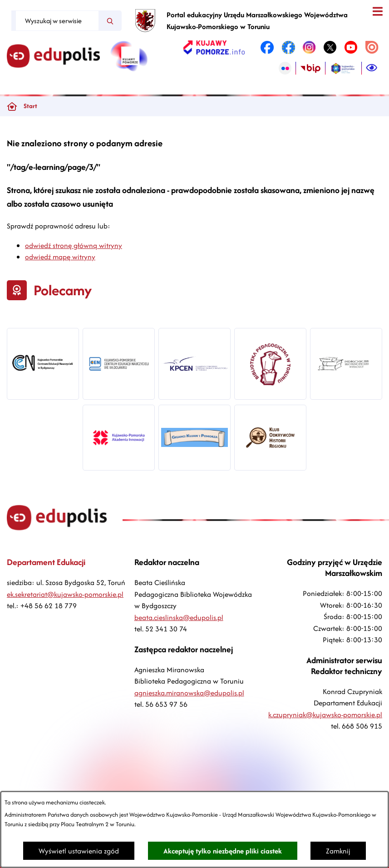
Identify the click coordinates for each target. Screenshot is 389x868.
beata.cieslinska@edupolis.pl (179, 618)
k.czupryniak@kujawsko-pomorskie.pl (325, 715)
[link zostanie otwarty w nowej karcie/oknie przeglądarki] (214, 47)
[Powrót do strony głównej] (12, 106)
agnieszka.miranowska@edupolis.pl (189, 693)
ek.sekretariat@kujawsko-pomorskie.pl (65, 594)
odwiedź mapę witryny (60, 257)
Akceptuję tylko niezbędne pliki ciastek (223, 851)
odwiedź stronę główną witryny (74, 246)
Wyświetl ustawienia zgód (79, 851)
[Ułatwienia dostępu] (372, 68)
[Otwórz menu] (377, 12)
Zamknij (338, 851)
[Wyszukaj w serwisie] (57, 21)
